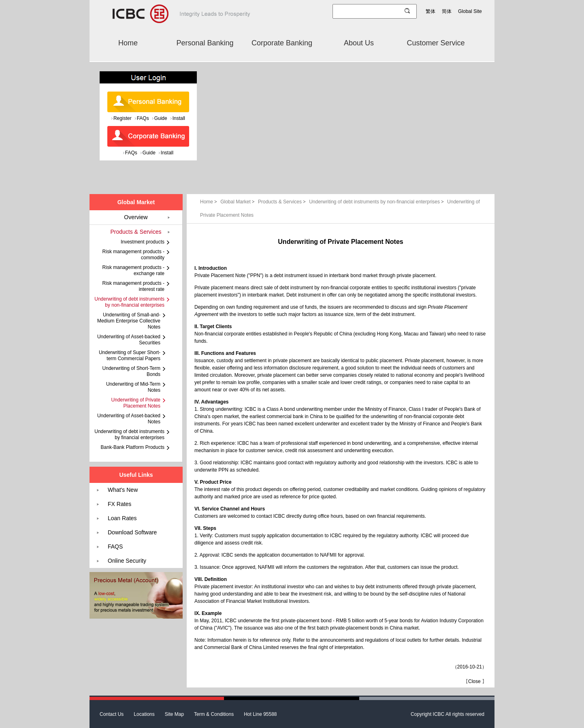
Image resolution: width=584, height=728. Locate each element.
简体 (447, 11)
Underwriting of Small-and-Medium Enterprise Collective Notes (129, 321)
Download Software (132, 532)
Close (474, 681)
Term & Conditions (214, 714)
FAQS (115, 547)
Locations (144, 714)
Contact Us (112, 714)
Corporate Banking (282, 43)
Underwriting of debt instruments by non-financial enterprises (377, 202)
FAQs (143, 118)
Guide (161, 118)
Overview (136, 217)
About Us (359, 43)
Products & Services (282, 202)
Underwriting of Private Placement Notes (136, 403)
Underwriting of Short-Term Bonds (131, 371)
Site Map (174, 714)
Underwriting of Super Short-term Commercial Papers (130, 355)
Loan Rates (122, 518)
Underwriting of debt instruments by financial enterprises (129, 434)
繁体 (431, 11)
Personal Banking (205, 43)
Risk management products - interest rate (133, 286)
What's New (123, 490)
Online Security (127, 561)
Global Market (238, 202)
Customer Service (436, 43)
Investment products (143, 242)
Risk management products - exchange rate (133, 270)
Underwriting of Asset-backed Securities (129, 340)
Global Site (470, 11)
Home (128, 43)
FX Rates (119, 504)
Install (179, 118)
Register (123, 118)
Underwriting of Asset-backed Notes (129, 419)
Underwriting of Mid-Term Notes (133, 387)
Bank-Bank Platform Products (133, 447)
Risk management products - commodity (133, 255)
